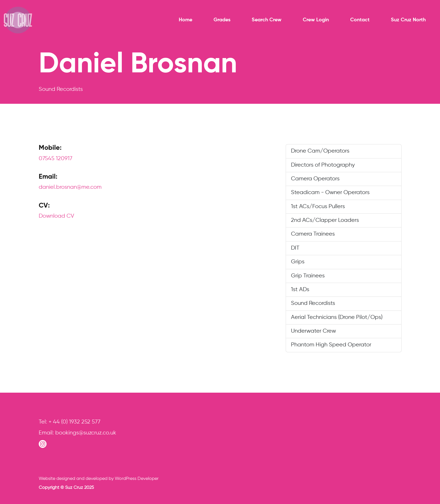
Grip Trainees (308, 276)
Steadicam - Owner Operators (330, 193)
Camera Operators (315, 179)
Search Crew (267, 20)
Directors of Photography (323, 165)
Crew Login (316, 20)
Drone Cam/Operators (320, 151)
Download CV (56, 216)
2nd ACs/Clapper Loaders (325, 220)
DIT (295, 248)
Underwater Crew (313, 331)
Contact (360, 20)
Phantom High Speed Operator (331, 345)
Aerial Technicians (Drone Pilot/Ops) (337, 317)
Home (185, 20)
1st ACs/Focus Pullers (318, 207)
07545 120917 (56, 159)
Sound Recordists (313, 303)
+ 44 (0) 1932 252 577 (75, 422)
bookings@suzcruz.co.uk (86, 433)
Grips (298, 262)
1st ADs (300, 290)
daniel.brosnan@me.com (70, 187)
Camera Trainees (313, 234)
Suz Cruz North (408, 20)
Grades (222, 20)
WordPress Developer (137, 479)
